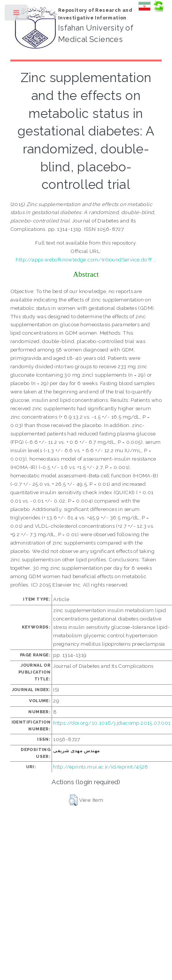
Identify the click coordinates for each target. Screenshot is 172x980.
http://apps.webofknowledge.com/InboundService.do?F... (86, 260)
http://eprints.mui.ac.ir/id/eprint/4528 (101, 767)
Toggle (17, 14)
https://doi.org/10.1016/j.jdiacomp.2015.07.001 (112, 723)
